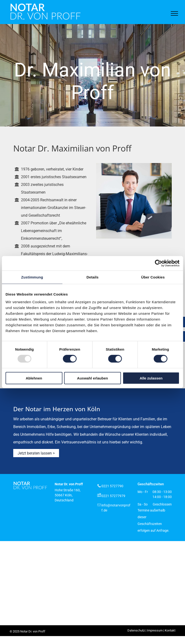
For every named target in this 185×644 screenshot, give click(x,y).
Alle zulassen (151, 378)
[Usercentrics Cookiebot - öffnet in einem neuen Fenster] (158, 263)
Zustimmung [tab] (32, 277)
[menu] (174, 13)
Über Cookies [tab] (153, 277)
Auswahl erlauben (92, 378)
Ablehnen (34, 378)
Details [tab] (92, 277)
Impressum (155, 630)
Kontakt (170, 630)
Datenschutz (136, 630)
